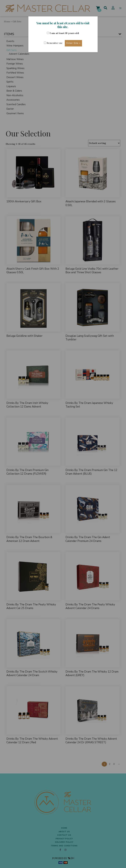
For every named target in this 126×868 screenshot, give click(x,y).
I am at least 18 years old (63, 33)
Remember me (53, 43)
